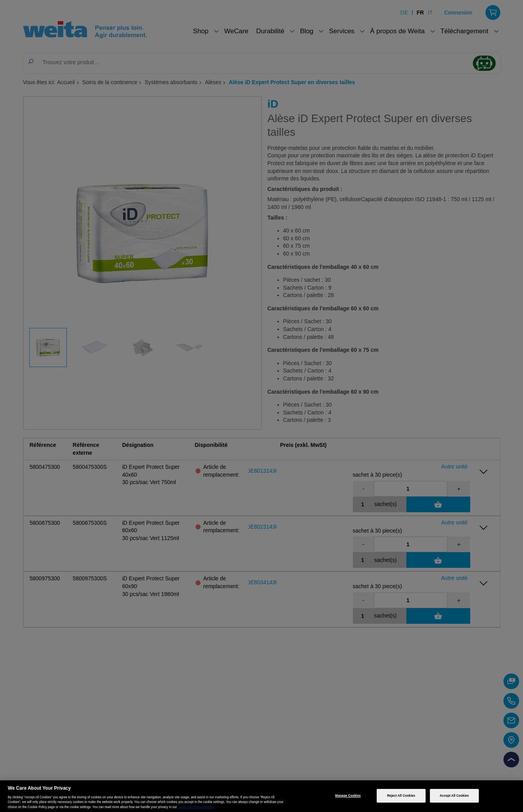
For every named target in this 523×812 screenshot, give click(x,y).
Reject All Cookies (401, 796)
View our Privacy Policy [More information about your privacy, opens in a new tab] (197, 807)
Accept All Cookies (454, 796)
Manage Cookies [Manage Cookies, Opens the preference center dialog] (348, 796)
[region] (261, 796)
